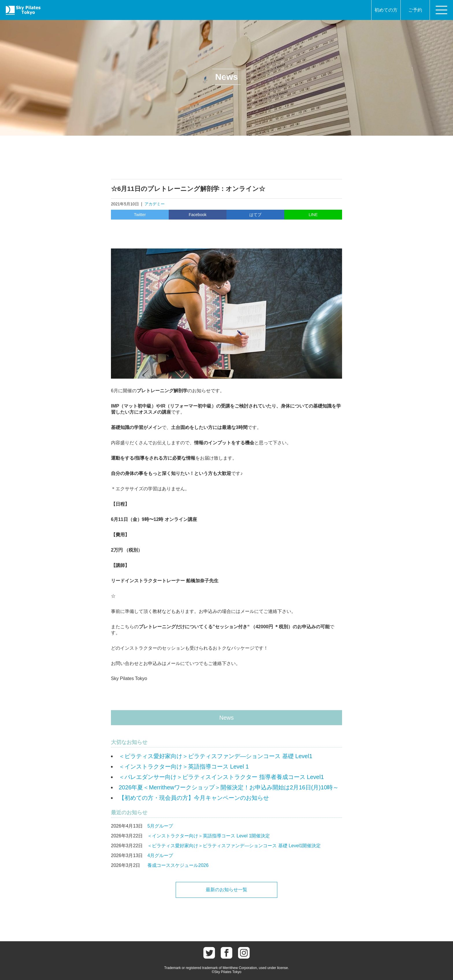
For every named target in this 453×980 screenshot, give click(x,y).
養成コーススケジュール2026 (178, 865)
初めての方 (386, 10)
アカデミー (155, 204)
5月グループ (160, 826)
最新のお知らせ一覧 (226, 890)
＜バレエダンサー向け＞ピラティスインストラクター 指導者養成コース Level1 (221, 777)
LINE (313, 215)
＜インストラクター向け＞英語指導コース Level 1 (184, 767)
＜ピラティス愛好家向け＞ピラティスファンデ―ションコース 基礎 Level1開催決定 (234, 846)
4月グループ (160, 855)
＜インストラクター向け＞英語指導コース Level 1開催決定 (209, 836)
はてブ (255, 215)
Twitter (140, 215)
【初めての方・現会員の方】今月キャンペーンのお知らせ (194, 798)
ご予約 (415, 10)
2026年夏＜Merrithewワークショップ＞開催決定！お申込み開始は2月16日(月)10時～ (229, 787)
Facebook (197, 215)
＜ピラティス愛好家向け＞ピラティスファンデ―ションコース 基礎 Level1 (216, 756)
